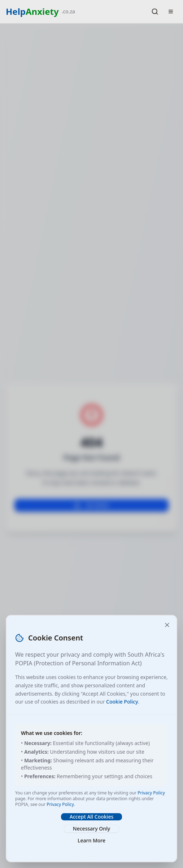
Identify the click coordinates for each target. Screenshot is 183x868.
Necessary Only (91, 829)
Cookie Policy (122, 702)
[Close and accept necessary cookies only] (167, 625)
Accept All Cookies (91, 817)
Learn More (91, 840)
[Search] (155, 12)
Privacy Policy (151, 793)
